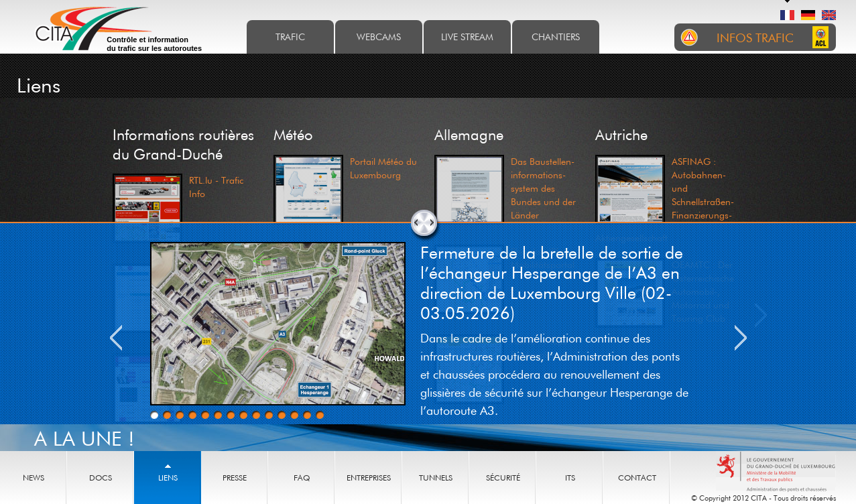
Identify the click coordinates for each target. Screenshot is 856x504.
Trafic (290, 37)
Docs (101, 478)
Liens (168, 478)
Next (741, 338)
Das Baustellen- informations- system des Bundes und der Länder (543, 188)
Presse (235, 478)
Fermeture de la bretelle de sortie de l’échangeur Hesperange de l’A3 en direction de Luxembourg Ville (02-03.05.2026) (552, 282)
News (34, 478)
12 (294, 415)
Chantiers (556, 37)
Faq (302, 478)
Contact (637, 478)
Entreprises (369, 478)
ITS (570, 478)
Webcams (379, 37)
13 (307, 415)
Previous (116, 338)
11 (282, 415)
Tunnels (436, 478)
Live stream (467, 37)
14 (320, 415)
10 (269, 415)
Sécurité (503, 478)
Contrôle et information (154, 44)
